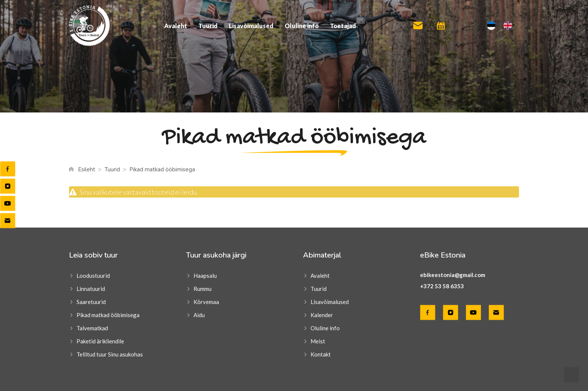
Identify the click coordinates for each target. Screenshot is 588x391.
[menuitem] (491, 26)
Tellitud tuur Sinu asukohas (110, 354)
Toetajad (343, 26)
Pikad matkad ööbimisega (108, 315)
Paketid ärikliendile (100, 341)
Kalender (322, 315)
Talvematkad (92, 328)
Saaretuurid (91, 302)
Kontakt (321, 354)
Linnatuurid (91, 289)
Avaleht (176, 26)
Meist (318, 341)
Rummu (202, 289)
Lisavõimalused (251, 26)
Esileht (87, 169)
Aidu (199, 315)
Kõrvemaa (206, 302)
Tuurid (208, 26)
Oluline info (302, 26)
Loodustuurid (93, 276)
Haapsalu (205, 276)
